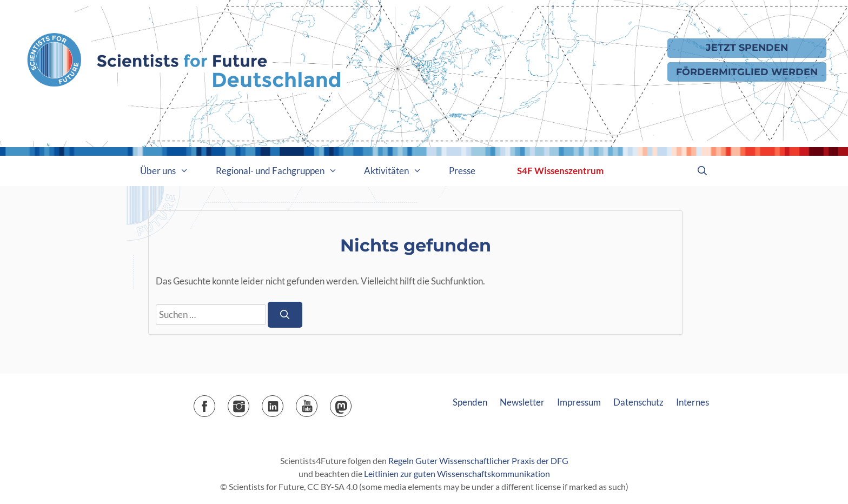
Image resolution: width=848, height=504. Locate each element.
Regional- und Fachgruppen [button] (283, 171)
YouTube (317, 403)
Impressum (579, 402)
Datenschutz (638, 402)
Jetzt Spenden (747, 47)
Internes (693, 402)
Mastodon (351, 403)
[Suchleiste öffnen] (702, 171)
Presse (462, 171)
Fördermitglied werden (747, 72)
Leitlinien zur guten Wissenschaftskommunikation (457, 473)
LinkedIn (283, 403)
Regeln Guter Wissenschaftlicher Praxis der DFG (478, 460)
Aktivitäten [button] (400, 171)
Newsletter (522, 402)
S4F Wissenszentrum (560, 171)
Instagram (249, 403)
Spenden (470, 402)
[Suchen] (285, 315)
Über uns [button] (171, 171)
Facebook (215, 403)
